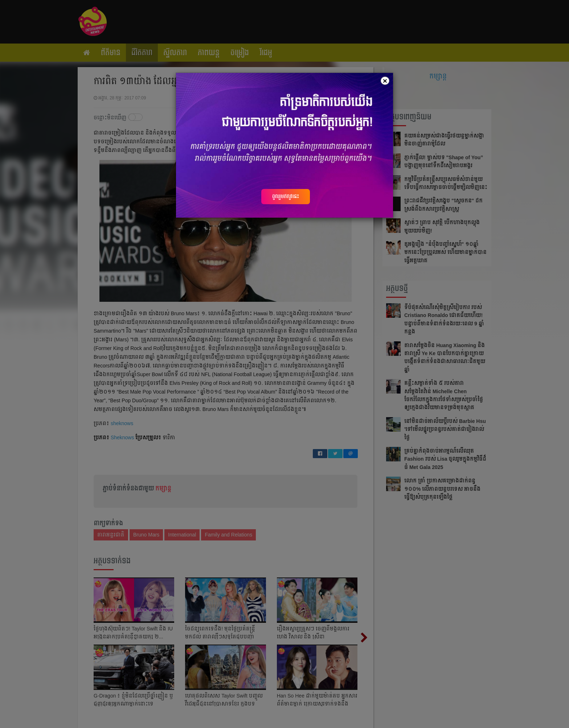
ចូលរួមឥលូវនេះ (286, 196)
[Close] (385, 81)
